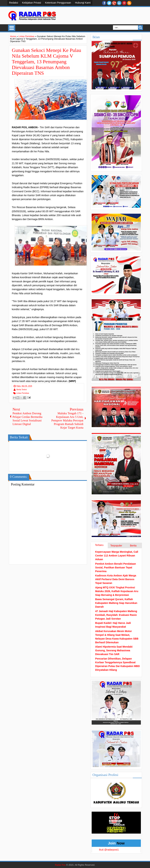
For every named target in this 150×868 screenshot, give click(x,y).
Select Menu (12, 28)
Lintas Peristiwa (23, 393)
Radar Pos (60, 865)
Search (140, 28)
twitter (109, 3)
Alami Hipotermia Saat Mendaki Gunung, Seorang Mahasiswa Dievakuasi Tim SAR (114, 650)
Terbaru (99, 545)
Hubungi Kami (83, 3)
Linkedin (119, 3)
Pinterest (124, 3)
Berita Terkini (22, 390)
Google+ (114, 3)
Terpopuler (116, 546)
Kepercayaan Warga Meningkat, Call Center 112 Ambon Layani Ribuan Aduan (117, 556)
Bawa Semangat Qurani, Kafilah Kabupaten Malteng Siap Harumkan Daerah (116, 603)
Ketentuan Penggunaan (58, 3)
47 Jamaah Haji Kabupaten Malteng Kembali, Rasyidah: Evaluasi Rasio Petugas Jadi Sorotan (116, 615)
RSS (129, 3)
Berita (133, 546)
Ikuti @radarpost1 (109, 850)
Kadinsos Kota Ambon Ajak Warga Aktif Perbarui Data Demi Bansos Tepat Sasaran (116, 579)
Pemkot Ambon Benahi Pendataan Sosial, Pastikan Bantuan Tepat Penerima (116, 567)
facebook (104, 3)
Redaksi (14, 3)
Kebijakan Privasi (32, 3)
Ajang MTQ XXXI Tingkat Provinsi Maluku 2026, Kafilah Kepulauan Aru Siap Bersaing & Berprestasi (117, 591)
